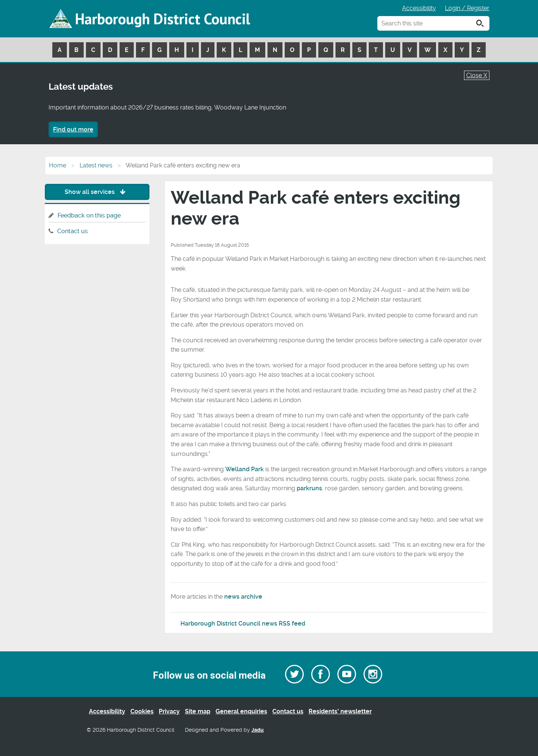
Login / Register (467, 8)
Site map (198, 711)
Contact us (72, 231)
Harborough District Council (163, 19)
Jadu (258, 730)
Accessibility (419, 8)
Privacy (169, 711)
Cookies (142, 711)
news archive (243, 597)
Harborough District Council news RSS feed (243, 624)
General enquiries (241, 711)
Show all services (97, 192)
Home (58, 165)
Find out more (73, 129)
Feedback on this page (89, 215)
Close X (477, 75)
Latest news (96, 165)
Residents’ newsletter (340, 711)
